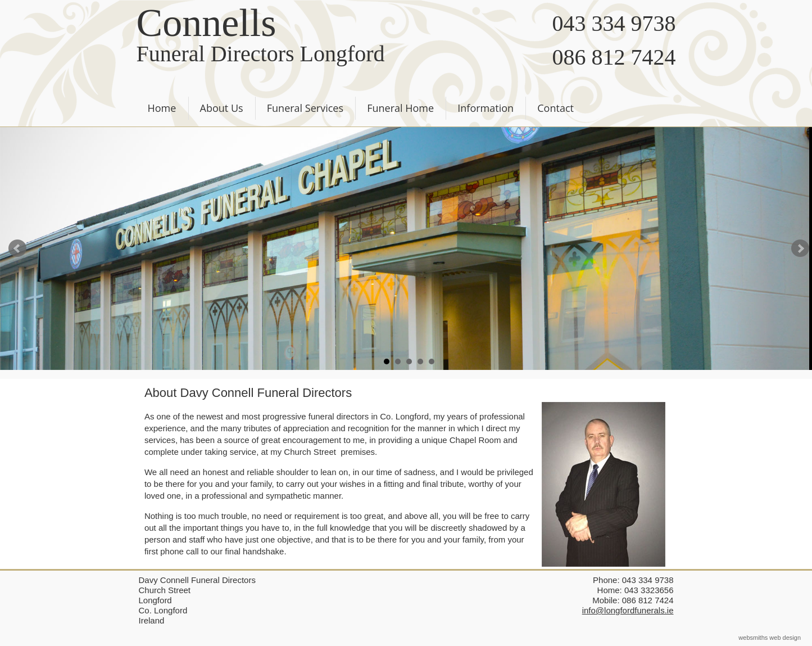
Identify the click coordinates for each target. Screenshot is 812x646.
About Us (222, 108)
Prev (17, 249)
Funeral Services (305, 108)
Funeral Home (400, 108)
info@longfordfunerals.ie (628, 610)
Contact (555, 108)
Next (800, 249)
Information (486, 108)
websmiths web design (770, 638)
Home (162, 108)
